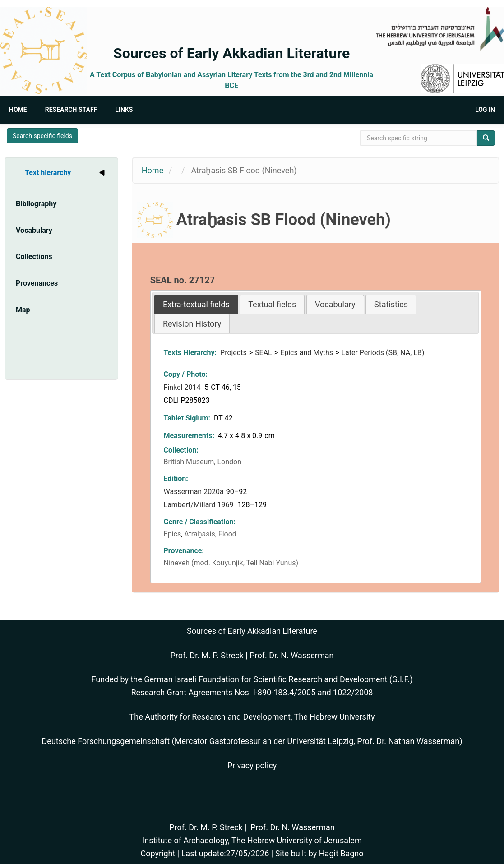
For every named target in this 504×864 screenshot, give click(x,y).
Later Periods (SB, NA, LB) (383, 353)
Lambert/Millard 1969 (200, 505)
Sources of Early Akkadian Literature (231, 53)
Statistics (391, 304)
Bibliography (36, 204)
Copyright (158, 853)
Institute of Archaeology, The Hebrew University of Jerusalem (252, 840)
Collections (34, 256)
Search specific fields (42, 136)
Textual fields (272, 304)
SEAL (264, 353)
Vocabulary (34, 230)
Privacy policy (252, 765)
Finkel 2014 (183, 387)
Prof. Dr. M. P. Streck (207, 655)
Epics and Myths (307, 353)
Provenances (37, 283)
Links (124, 110)
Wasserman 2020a (194, 492)
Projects (234, 353)
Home (18, 110)
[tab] (196, 304)
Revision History (192, 324)
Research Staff (71, 110)
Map (23, 310)
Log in (485, 110)
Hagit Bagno (341, 853)
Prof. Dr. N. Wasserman (291, 655)
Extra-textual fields (196, 304)
